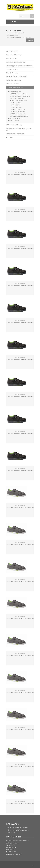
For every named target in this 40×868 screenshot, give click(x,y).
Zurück (30, 40)
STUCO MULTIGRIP (17, 107)
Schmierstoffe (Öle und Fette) (16, 62)
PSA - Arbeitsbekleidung (14, 80)
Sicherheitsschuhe (12, 35)
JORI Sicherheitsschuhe (17, 98)
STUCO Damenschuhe (18, 112)
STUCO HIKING (16, 103)
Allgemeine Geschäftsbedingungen (18, 830)
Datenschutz (11, 832)
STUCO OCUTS (27, 37)
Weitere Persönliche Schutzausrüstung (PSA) (19, 129)
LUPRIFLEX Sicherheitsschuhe (19, 116)
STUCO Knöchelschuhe (18, 109)
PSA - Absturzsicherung (14, 125)
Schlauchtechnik (12, 69)
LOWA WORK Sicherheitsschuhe (20, 96)
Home (8, 33)
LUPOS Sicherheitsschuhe (18, 114)
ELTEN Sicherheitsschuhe (18, 94)
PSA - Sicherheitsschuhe (18, 33)
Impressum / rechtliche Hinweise (17, 828)
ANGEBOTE (10, 137)
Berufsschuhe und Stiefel (17, 118)
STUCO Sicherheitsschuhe (14, 37)
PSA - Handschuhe (13, 84)
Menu (11, 22)
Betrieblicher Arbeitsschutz (15, 134)
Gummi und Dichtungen (14, 55)
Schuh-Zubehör (14, 120)
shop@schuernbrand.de (14, 854)
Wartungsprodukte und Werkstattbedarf (19, 66)
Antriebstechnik (12, 59)
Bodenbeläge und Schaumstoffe (17, 77)
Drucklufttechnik (12, 73)
